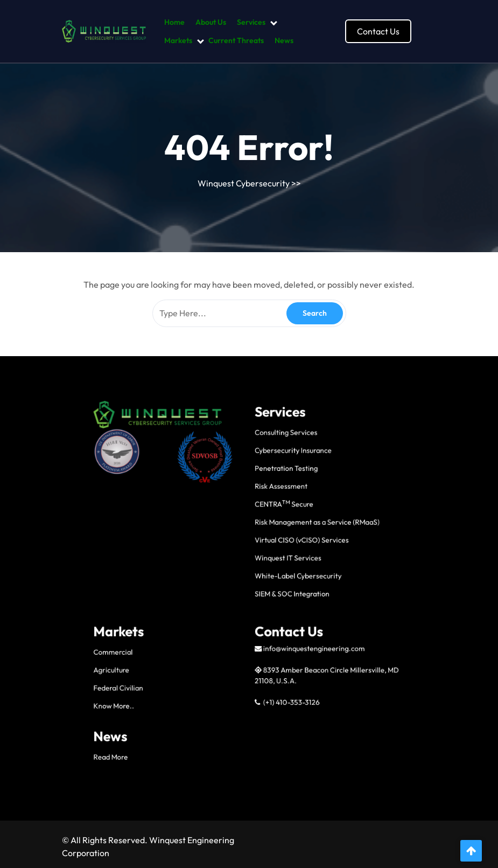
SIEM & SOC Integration (270, 620)
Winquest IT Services (268, 602)
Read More (180, 702)
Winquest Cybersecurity (244, 183)
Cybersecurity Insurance (271, 549)
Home (174, 22)
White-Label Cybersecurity (273, 612)
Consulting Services (267, 540)
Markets (178, 40)
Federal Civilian (184, 667)
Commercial (181, 649)
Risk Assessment (265, 567)
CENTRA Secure (266, 576)
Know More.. (181, 676)
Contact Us (378, 31)
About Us (211, 22)
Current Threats (236, 40)
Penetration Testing (267, 558)
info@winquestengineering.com (279, 648)
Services (251, 22)
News (284, 40)
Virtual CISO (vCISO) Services (275, 594)
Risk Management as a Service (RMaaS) (282, 585)
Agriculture (180, 658)
